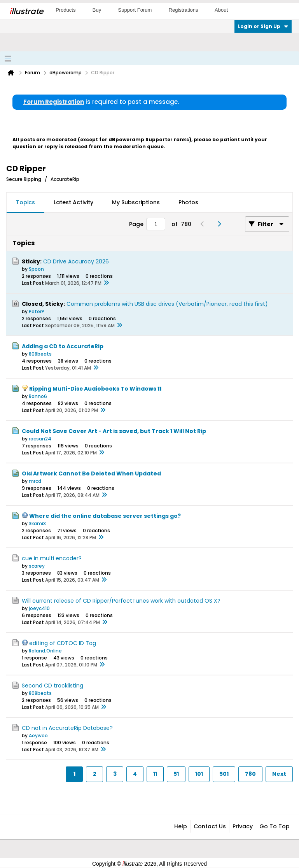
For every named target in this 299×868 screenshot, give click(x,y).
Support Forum (135, 10)
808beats (40, 354)
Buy (97, 10)
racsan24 (40, 439)
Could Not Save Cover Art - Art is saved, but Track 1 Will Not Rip (114, 431)
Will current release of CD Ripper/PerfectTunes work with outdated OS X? (121, 601)
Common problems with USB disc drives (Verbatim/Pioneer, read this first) (167, 304)
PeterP (37, 311)
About (221, 10)
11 (155, 774)
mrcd (35, 481)
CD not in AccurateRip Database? (67, 728)
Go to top (275, 826)
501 (224, 774)
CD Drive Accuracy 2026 (76, 261)
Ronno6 (38, 396)
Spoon (36, 269)
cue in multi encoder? (52, 558)
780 (250, 774)
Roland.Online (45, 651)
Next (279, 774)
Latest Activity (73, 202)
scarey (37, 566)
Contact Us (210, 826)
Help (181, 826)
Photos (188, 202)
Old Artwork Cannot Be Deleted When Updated (91, 473)
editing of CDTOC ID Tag (63, 643)
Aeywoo (38, 736)
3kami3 (37, 523)
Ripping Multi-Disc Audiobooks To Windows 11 (95, 389)
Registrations (184, 10)
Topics (25, 202)
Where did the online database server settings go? (105, 516)
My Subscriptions (136, 202)
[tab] (25, 203)
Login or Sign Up (263, 26)
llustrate (26, 11)
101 (199, 774)
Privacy (243, 826)
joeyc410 (39, 608)
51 (176, 774)
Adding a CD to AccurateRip (63, 346)
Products (66, 10)
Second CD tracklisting (52, 686)
